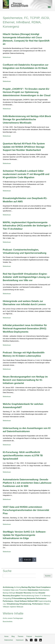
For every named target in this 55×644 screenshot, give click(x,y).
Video (5, 604)
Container (7, 590)
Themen (21, 636)
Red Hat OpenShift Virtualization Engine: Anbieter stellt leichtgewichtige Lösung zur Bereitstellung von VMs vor (26, 277)
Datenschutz (9, 640)
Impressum (20, 640)
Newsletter (39, 636)
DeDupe (12, 593)
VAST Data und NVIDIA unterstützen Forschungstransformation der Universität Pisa (26, 510)
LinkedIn (40, 640)
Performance (41, 598)
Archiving (17, 587)
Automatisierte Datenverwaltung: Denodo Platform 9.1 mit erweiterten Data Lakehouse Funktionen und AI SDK (27, 483)
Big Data (32, 587)
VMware (46, 604)
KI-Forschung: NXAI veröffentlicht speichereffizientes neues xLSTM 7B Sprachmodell (23, 455)
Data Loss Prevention (19, 590)
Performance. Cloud (11, 601)
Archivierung (8, 587)
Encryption (16, 596)
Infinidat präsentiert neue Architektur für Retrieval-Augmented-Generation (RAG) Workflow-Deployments (25, 328)
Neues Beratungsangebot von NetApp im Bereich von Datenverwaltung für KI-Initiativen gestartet (25, 380)
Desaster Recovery (24, 593)
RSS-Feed (27, 640)
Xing (36, 640)
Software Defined (27, 601)
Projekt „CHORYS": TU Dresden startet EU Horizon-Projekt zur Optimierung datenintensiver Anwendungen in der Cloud (27, 92)
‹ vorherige (21, 560)
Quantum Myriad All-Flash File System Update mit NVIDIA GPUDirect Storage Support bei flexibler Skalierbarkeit (24, 147)
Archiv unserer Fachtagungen (13, 618)
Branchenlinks (8, 622)
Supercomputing (44, 601)
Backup (25, 587)
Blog (13, 636)
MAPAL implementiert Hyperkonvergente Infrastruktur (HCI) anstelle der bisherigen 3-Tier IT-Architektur (27, 226)
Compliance (46, 587)
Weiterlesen (7, 57)
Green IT (38, 596)
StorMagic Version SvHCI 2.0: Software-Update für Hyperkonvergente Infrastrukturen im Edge (24, 535)
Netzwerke (31, 598)
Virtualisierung (13, 604)
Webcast (20, 607)
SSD (36, 601)
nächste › (34, 560)
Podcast (29, 636)
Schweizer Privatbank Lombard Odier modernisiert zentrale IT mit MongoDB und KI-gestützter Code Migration (26, 174)
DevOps (35, 593)
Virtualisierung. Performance (31, 604)
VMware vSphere (9, 607)
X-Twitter (31, 640)
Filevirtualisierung (27, 596)
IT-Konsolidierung (19, 598)
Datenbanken (33, 590)
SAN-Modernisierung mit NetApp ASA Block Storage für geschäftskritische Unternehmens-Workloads (27, 119)
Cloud (38, 587)
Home (6, 636)
